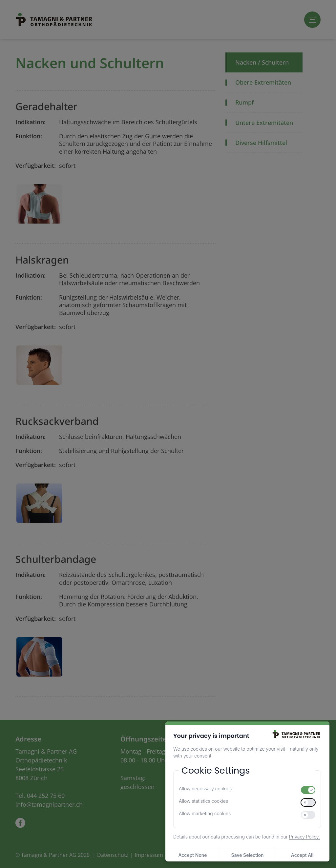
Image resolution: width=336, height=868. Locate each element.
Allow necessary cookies (205, 789)
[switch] (308, 790)
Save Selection (248, 855)
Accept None (192, 855)
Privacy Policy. (304, 837)
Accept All (302, 855)
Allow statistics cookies (203, 801)
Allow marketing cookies (205, 813)
